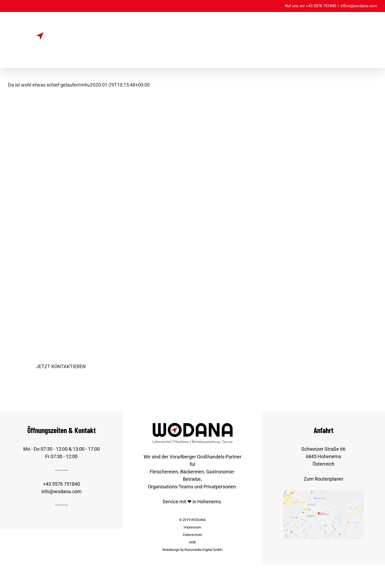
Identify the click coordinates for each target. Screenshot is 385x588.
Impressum (192, 527)
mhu (85, 85)
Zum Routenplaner (324, 479)
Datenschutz (192, 535)
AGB (192, 542)
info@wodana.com (61, 491)
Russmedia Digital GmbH (203, 550)
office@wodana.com (359, 6)
